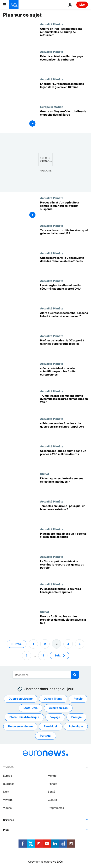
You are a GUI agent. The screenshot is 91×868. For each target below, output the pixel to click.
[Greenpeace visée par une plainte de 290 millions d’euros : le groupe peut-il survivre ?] (64, 458)
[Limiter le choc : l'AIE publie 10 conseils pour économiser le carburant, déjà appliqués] (64, 64)
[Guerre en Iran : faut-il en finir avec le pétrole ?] (64, 431)
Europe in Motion (52, 107)
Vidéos (7, 808)
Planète (53, 784)
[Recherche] (46, 675)
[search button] (75, 675)
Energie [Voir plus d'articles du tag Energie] (76, 717)
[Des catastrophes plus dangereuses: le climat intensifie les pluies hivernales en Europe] (64, 514)
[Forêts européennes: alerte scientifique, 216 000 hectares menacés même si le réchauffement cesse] (64, 376)
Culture (52, 800)
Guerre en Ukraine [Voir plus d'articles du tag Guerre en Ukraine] (21, 699)
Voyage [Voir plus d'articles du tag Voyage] (55, 717)
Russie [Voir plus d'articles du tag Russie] (78, 699)
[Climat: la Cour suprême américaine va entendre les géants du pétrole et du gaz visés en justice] (64, 569)
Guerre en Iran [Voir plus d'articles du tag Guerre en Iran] (58, 708)
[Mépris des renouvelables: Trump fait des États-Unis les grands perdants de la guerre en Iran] (64, 36)
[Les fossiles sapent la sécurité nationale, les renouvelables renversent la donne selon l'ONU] (64, 293)
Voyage (8, 800)
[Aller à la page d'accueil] (14, 5)
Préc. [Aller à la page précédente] (18, 644)
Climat (45, 474)
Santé (51, 792)
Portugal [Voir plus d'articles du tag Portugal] (46, 736)
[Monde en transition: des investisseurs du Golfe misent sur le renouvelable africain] (64, 265)
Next (6, 792)
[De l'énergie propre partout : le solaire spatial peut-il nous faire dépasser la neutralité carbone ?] (64, 596)
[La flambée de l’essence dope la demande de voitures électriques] (64, 321)
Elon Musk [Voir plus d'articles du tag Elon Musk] (51, 726)
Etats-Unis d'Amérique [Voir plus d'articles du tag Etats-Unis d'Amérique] (24, 717)
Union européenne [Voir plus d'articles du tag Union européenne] (20, 726)
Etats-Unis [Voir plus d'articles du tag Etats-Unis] (31, 708)
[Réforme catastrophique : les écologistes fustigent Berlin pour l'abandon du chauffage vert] (64, 486)
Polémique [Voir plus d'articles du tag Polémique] (76, 726)
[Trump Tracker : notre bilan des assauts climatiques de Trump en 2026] (64, 403)
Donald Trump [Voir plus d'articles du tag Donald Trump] (53, 699)
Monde (52, 776)
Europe (8, 776)
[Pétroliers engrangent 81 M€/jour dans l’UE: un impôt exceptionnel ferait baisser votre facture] (64, 238)
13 (43, 655)
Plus (6, 830)
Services (9, 820)
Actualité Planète (52, 24)
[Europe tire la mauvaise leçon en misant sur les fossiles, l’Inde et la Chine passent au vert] (64, 91)
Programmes (56, 808)
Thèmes (8, 767)
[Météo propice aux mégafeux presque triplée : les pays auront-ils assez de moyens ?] (64, 624)
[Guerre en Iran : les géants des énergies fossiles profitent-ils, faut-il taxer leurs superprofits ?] (64, 348)
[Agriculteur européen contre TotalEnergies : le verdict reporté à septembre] (64, 210)
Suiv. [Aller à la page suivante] (58, 655)
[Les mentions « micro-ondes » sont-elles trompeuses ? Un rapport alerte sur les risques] (64, 541)
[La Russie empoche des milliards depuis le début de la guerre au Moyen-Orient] (64, 119)
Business (9, 784)
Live (82, 5)
